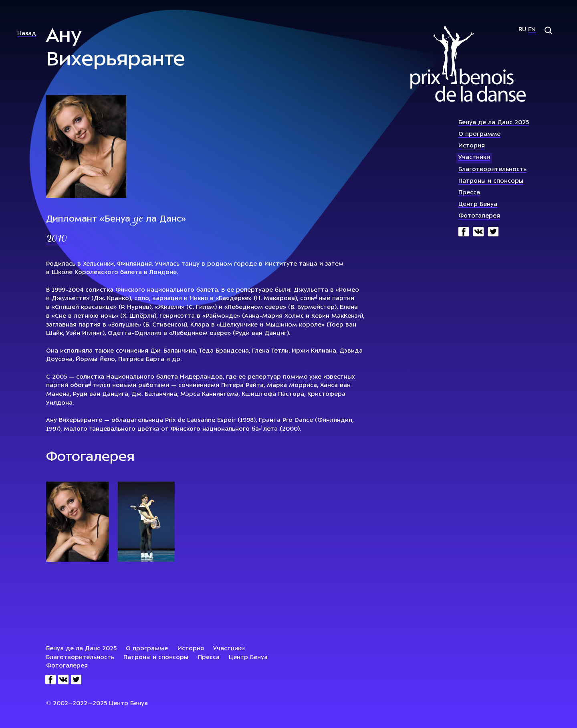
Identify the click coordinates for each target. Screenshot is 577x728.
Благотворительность (492, 170)
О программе (479, 134)
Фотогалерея (479, 216)
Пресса (469, 193)
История (472, 146)
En (532, 30)
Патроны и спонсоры (491, 181)
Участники (474, 158)
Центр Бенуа (478, 205)
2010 (56, 239)
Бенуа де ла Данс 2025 (494, 123)
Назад (27, 34)
